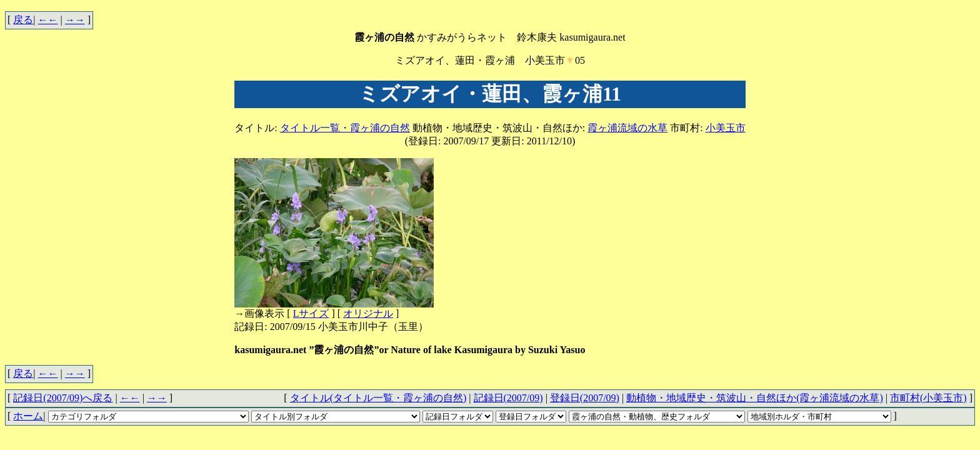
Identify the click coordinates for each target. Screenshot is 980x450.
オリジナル (368, 313)
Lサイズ (311, 313)
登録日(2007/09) (585, 398)
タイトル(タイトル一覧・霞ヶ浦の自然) (378, 398)
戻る (23, 20)
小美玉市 (726, 128)
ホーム (28, 416)
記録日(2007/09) (508, 398)
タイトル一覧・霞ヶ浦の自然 (345, 128)
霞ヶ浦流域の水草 (627, 128)
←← (48, 20)
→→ (75, 20)
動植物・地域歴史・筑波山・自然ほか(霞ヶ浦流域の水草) (755, 398)
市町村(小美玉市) (928, 398)
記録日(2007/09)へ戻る (63, 398)
